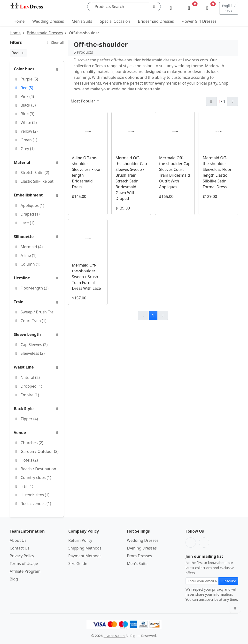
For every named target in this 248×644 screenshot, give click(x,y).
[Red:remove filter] (23, 53)
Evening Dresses (142, 548)
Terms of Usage (24, 564)
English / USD (229, 8)
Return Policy (80, 540)
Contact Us (19, 548)
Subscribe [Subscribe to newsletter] (228, 581)
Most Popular (83, 101)
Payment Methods (85, 556)
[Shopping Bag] (207, 8)
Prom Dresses (139, 556)
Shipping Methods (85, 548)
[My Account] (171, 8)
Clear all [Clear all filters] (55, 42)
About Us (18, 540)
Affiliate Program (25, 571)
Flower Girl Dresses (199, 21)
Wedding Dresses (48, 21)
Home (19, 21)
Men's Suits (82, 21)
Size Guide (78, 564)
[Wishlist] (189, 8)
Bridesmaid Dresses (156, 21)
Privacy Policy (22, 556)
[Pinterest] (204, 543)
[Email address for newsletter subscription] (202, 581)
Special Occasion (115, 21)
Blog (14, 579)
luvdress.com (115, 636)
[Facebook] (191, 543)
